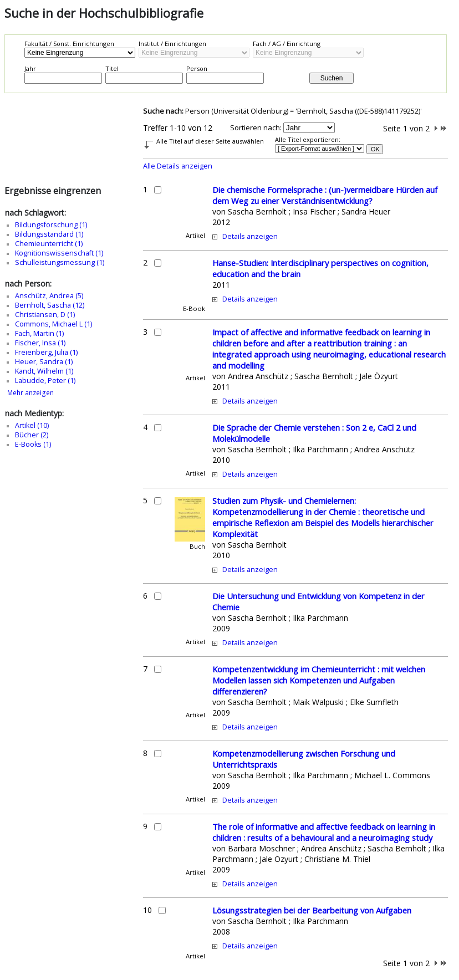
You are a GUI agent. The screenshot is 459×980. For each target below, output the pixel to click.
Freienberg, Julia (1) (46, 352)
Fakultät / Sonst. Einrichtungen (69, 44)
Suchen (332, 78)
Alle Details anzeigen (178, 166)
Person (197, 68)
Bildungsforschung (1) (51, 225)
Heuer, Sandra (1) (44, 362)
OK (375, 149)
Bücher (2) (32, 435)
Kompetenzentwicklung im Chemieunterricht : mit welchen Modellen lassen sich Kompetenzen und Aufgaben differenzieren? (319, 680)
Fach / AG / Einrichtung (287, 44)
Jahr (30, 68)
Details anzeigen (250, 236)
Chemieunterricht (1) (49, 244)
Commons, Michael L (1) (53, 324)
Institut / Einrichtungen (172, 44)
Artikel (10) (32, 425)
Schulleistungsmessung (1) (60, 262)
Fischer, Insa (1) (40, 343)
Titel (112, 68)
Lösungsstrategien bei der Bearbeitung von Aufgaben (312, 910)
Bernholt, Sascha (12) (50, 305)
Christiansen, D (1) (45, 315)
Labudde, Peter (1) (45, 381)
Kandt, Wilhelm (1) (44, 371)
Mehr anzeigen (30, 393)
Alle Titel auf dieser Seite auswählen (210, 141)
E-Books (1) (33, 444)
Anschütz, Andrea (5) (49, 296)
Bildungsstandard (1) (49, 234)
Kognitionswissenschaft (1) (59, 253)
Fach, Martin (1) (39, 333)
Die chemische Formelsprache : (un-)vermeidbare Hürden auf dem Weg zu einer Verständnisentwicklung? (325, 195)
